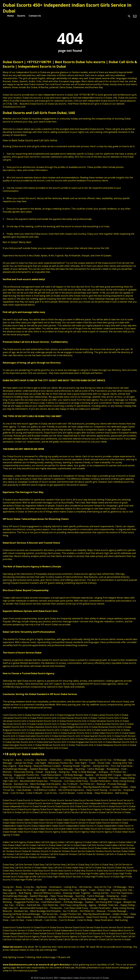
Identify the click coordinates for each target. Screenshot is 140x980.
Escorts (21, 16)
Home (11, 16)
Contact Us (35, 16)
